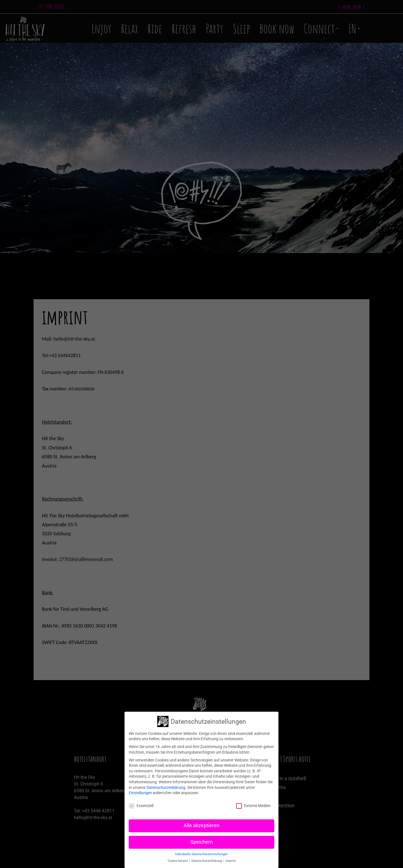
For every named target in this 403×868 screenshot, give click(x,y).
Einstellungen (140, 793)
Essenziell (141, 806)
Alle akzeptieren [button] (201, 825)
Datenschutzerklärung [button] (207, 861)
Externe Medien (253, 806)
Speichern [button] (201, 842)
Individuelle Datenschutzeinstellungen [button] (201, 854)
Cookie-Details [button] (178, 861)
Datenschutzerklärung (166, 787)
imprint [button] (231, 861)
